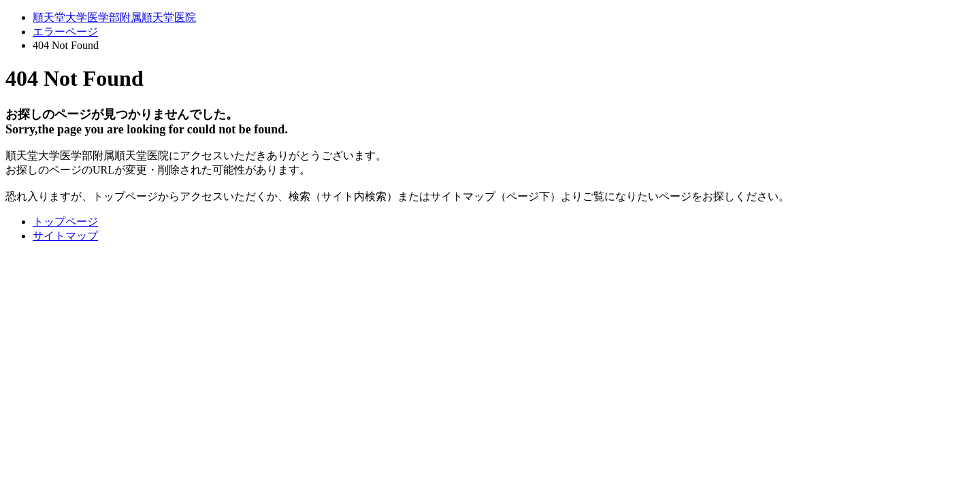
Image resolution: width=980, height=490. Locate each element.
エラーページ (65, 32)
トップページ (65, 222)
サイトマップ (65, 236)
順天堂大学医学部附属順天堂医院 (114, 17)
